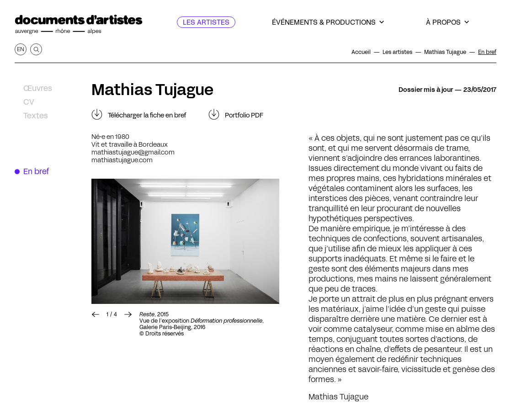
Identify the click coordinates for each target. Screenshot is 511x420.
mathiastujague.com (122, 160)
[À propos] (447, 22)
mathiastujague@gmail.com (133, 152)
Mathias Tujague (152, 90)
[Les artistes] (206, 22)
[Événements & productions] (328, 22)
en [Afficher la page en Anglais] (21, 49)
